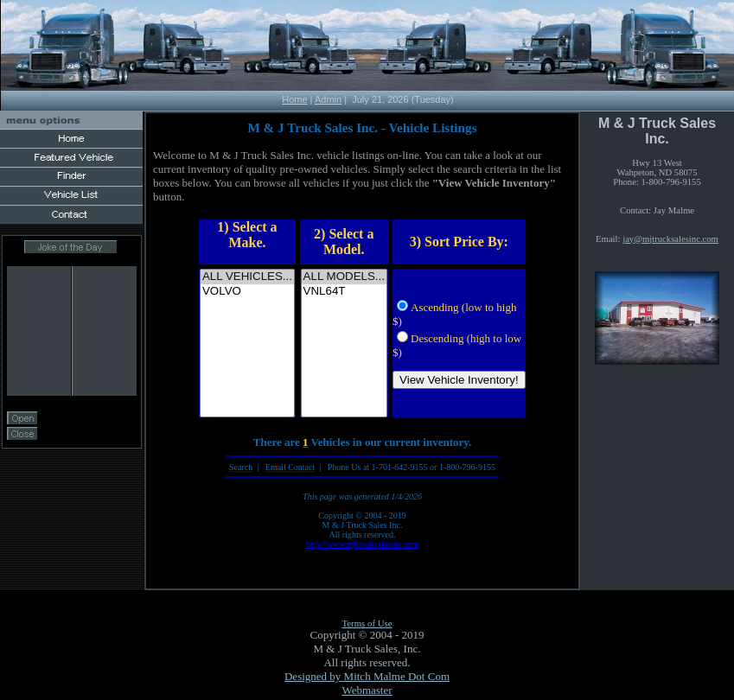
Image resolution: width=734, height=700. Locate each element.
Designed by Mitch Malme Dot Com (367, 676)
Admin (328, 99)
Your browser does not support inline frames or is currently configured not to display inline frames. (72, 342)
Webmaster (367, 690)
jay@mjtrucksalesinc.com (670, 239)
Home (294, 99)
